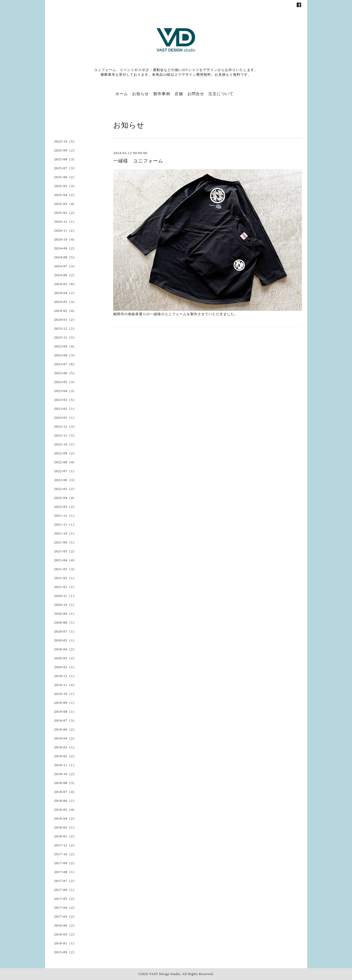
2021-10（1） (66, 533)
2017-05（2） (66, 899)
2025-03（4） (66, 204)
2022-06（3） (66, 480)
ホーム (122, 94)
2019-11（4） (65, 685)
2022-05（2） (66, 489)
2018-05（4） (66, 810)
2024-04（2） (66, 293)
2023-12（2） (66, 328)
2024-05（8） (66, 284)
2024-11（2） (65, 230)
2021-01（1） (66, 587)
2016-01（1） (66, 943)
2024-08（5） (66, 257)
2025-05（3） (66, 186)
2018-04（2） (66, 818)
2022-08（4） (66, 462)
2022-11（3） (65, 435)
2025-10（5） (66, 141)
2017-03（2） (66, 916)
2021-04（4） (66, 560)
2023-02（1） (66, 409)
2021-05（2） (66, 551)
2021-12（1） (66, 516)
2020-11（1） (65, 596)
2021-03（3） (66, 569)
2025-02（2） (66, 213)
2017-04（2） (66, 908)
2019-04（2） (66, 738)
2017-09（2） (66, 863)
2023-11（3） (65, 337)
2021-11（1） (65, 524)
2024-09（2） (66, 248)
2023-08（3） (66, 355)
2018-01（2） (66, 836)
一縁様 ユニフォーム (138, 161)
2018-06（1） (66, 801)
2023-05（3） (66, 382)
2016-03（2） (66, 934)
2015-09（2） (66, 952)
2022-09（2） (66, 453)
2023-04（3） (66, 391)
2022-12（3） (66, 426)
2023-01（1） (66, 418)
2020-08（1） (66, 622)
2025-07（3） (66, 168)
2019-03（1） (66, 747)
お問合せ (196, 94)
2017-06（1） (66, 890)
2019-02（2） (66, 756)
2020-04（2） (66, 649)
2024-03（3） (66, 302)
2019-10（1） (66, 694)
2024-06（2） (66, 275)
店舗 (179, 94)
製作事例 (162, 94)
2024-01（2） (66, 320)
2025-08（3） (66, 159)
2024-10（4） (66, 239)
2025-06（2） (66, 177)
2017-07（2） (66, 881)
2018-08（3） (66, 783)
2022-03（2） (66, 507)
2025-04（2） (66, 195)
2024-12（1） (66, 222)
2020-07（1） (66, 631)
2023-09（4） (66, 346)
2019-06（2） (66, 729)
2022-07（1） (66, 471)
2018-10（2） (66, 774)
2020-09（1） (66, 614)
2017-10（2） (66, 854)
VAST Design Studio (165, 974)
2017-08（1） (66, 872)
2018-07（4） (66, 792)
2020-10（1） (66, 605)
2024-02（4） (66, 311)
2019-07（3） (66, 720)
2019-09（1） (66, 703)
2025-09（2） (66, 150)
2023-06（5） (66, 373)
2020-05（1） (66, 640)
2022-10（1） (66, 444)
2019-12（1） (66, 676)
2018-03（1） (66, 827)
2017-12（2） (66, 845)
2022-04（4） (66, 498)
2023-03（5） (66, 400)
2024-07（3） (66, 266)
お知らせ (140, 94)
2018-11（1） (65, 765)
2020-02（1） (66, 667)
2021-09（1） (66, 542)
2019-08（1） (66, 712)
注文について (221, 94)
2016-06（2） (66, 925)
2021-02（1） (66, 578)
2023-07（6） (66, 364)
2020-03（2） (66, 658)
